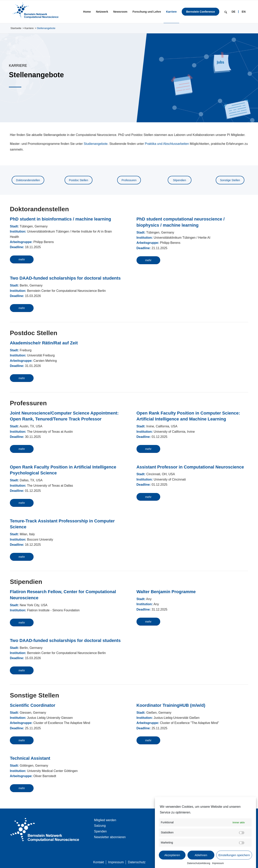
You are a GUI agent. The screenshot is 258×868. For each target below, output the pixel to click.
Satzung (100, 826)
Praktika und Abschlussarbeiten (167, 144)
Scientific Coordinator (33, 705)
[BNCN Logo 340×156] (35, 12)
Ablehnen (201, 855)
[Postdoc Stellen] (79, 180)
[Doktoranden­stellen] (28, 180)
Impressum (218, 863)
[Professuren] (129, 180)
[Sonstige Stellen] (230, 180)
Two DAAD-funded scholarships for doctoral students (65, 278)
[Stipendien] (180, 180)
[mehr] (22, 259)
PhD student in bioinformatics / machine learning (60, 219)
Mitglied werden (105, 820)
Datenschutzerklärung (199, 863)
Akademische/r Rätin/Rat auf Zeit (44, 343)
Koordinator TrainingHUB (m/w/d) (171, 705)
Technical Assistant (30, 758)
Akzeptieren (172, 855)
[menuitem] (87, 12)
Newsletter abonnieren (110, 837)
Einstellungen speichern (234, 855)
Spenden (100, 831)
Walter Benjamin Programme (166, 592)
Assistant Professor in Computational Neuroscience (190, 467)
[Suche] (226, 12)
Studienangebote (96, 144)
